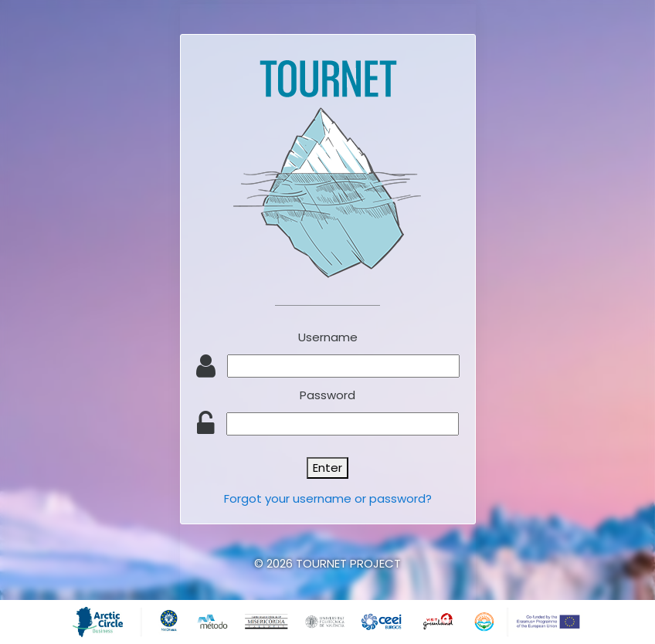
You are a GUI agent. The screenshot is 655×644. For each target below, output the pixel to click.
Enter (327, 468)
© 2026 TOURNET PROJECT (327, 563)
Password (327, 395)
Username (328, 337)
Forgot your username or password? (328, 498)
